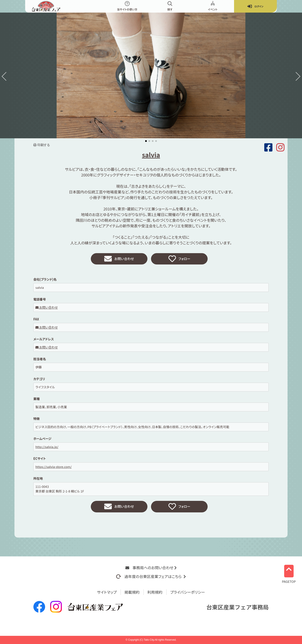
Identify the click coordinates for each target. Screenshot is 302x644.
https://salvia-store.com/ (54, 468)
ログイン (255, 6)
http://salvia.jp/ (47, 448)
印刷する (43, 145)
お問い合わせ (119, 259)
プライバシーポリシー (188, 592)
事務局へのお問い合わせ (151, 568)
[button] (6, 76)
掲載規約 (132, 592)
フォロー (179, 259)
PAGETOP (289, 573)
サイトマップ (107, 592)
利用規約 (155, 592)
